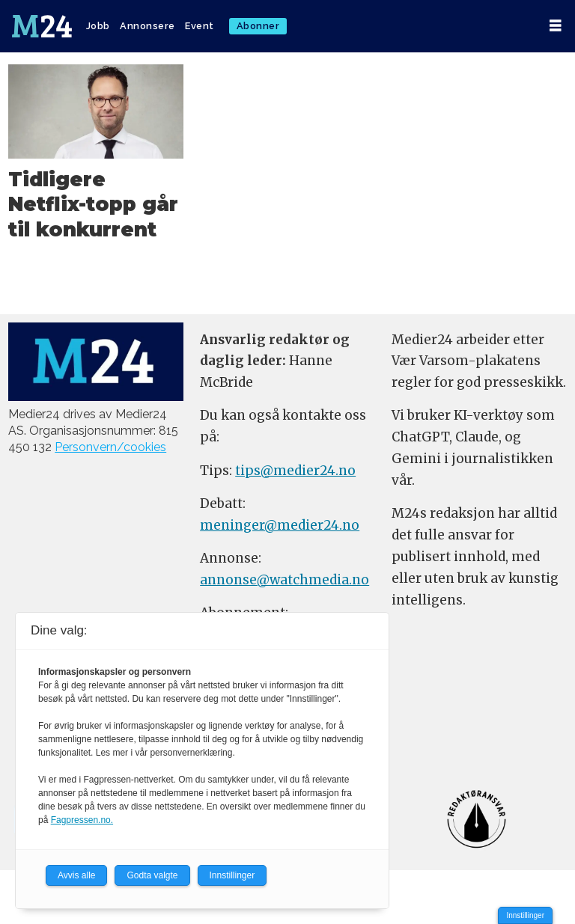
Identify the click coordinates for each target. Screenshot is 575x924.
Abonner (258, 26)
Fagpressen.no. (82, 820)
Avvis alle (76, 875)
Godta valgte (152, 875)
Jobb (98, 26)
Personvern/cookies (110, 447)
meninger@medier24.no (280, 525)
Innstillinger (525, 915)
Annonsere (147, 26)
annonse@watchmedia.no (285, 580)
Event (200, 26)
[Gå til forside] (42, 26)
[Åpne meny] (556, 26)
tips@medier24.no (295, 471)
